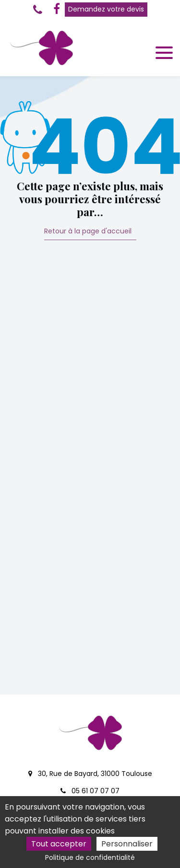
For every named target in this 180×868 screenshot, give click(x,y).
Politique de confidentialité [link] (90, 857)
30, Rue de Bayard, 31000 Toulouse (90, 774)
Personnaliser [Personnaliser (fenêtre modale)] (127, 844)
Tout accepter (59, 844)
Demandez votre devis (106, 9)
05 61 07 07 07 (90, 791)
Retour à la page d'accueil (88, 232)
